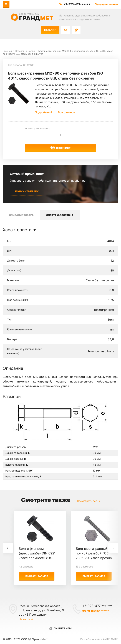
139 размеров (84, 567)
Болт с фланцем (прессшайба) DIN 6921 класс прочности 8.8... (37, 553)
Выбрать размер (37, 576)
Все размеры (67, 112)
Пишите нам (63, 628)
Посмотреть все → (89, 501)
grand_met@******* (96, 611)
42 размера (26, 567)
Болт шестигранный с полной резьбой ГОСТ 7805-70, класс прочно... (95, 553)
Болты (31, 51)
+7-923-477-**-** (77, 4)
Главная (7, 51)
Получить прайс (27, 191)
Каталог (50, 30)
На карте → (26, 619)
